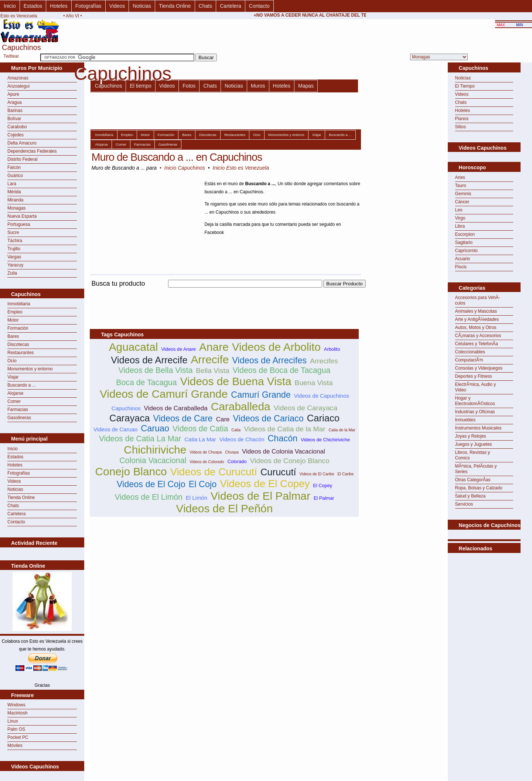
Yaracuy (15, 265)
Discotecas (18, 344)
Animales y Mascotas (476, 311)
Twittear (11, 56)
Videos (117, 6)
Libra (460, 226)
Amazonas (18, 78)
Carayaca (130, 418)
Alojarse (15, 393)
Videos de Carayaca (306, 408)
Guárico (15, 176)
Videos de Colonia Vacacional (284, 451)
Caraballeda (241, 406)
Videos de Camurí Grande (164, 394)
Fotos (189, 86)
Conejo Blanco (131, 471)
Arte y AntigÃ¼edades (477, 319)
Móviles (15, 746)
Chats (206, 6)
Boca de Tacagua (146, 383)
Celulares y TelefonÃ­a (477, 344)
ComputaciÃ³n (469, 360)
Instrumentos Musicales (478, 428)
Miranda (15, 200)
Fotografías (88, 6)
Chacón (282, 438)
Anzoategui (18, 86)
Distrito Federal (22, 159)
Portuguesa (19, 224)
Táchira (15, 241)
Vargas (14, 257)
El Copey (323, 485)
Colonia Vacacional (153, 461)
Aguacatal (134, 347)
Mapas (306, 86)
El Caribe (346, 474)
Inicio (10, 6)
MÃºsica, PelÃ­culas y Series (476, 469)
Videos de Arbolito (276, 347)
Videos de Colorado (207, 462)
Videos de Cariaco (268, 418)
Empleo (15, 312)
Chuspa (232, 452)
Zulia (12, 273)
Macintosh (18, 713)
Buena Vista (314, 383)
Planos (462, 119)
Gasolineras (19, 418)
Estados (33, 6)
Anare (214, 347)
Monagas (16, 208)
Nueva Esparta (22, 216)
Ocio (12, 361)
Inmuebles (465, 420)
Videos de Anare (178, 349)
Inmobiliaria (19, 304)
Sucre (13, 232)
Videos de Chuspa (206, 452)
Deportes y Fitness (474, 376)
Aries (460, 177)
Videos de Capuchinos (322, 396)
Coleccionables (470, 352)
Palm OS (16, 729)
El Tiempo (465, 86)
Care (223, 419)
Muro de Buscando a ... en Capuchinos (177, 157)
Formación (18, 328)
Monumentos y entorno (30, 369)
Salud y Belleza (470, 496)
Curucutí (278, 472)
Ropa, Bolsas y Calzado (479, 488)
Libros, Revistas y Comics (473, 455)
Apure (13, 94)
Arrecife (210, 359)
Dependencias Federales (32, 151)
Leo (459, 210)
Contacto (259, 6)
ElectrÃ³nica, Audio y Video (476, 387)
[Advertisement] (224, 292)
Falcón (14, 167)
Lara (12, 184)
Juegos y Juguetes (474, 444)
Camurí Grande (261, 395)
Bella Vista (212, 371)
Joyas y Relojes (471, 436)
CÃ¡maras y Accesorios (478, 336)
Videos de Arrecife (149, 360)
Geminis (463, 194)
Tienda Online (175, 6)
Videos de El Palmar (260, 496)
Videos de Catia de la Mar (284, 429)
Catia (236, 430)
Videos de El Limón (149, 497)
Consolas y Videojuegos (479, 368)
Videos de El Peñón (225, 508)
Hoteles (59, 6)
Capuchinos (108, 86)
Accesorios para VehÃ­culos (478, 300)
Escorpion (465, 234)
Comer (14, 401)
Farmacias (18, 410)
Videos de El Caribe (317, 474)
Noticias (142, 6)
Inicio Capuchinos (185, 168)
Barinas (15, 111)
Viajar (13, 377)
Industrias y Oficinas (475, 412)
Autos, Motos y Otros (476, 327)
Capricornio (466, 251)
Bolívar (14, 119)
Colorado (237, 461)
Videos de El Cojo (151, 484)
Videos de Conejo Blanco (290, 461)
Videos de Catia (200, 429)
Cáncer (462, 202)
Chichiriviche (155, 450)
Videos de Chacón (242, 439)
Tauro (461, 186)
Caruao (155, 428)
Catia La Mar (200, 439)
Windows (16, 705)
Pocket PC (18, 737)
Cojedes (16, 135)
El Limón (197, 498)
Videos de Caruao (115, 429)
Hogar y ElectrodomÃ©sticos (475, 401)
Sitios (461, 127)
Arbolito (332, 349)
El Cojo (203, 484)
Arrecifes (324, 361)
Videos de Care (183, 418)
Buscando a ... (22, 385)
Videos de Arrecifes (269, 360)
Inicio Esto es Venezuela (241, 168)
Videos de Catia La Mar (140, 439)
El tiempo (140, 86)
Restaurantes (21, 353)
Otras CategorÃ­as (473, 480)
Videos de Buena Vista (236, 381)
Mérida (14, 192)
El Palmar (324, 498)
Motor (13, 320)
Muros (258, 86)
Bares (13, 336)
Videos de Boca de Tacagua (282, 370)
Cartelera (231, 6)
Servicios (464, 504)
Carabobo (17, 127)
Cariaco (323, 418)
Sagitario (464, 242)
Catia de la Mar (342, 430)
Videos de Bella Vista (155, 370)
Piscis (461, 267)
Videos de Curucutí (214, 472)
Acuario (463, 259)
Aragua (15, 102)
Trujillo (14, 249)
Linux (13, 721)
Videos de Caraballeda (176, 408)
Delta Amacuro (22, 143)
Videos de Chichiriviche (325, 440)
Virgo (460, 218)
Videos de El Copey (265, 484)
